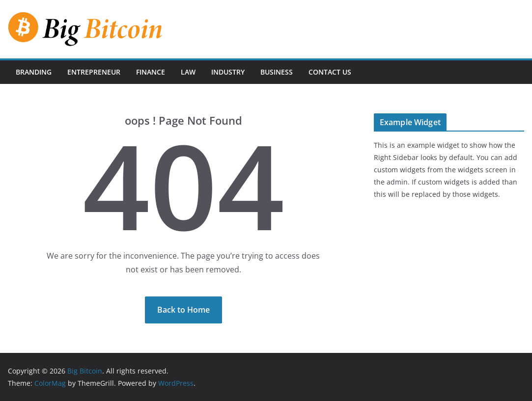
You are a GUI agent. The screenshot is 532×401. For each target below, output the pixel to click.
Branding (34, 72)
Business (277, 72)
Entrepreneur (94, 72)
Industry (228, 72)
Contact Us (330, 72)
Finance (151, 72)
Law (188, 72)
